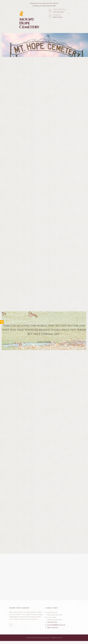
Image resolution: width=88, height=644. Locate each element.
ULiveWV (29, 638)
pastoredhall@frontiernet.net (56, 625)
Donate (57, 15)
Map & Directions (53, 628)
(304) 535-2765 (59, 10)
